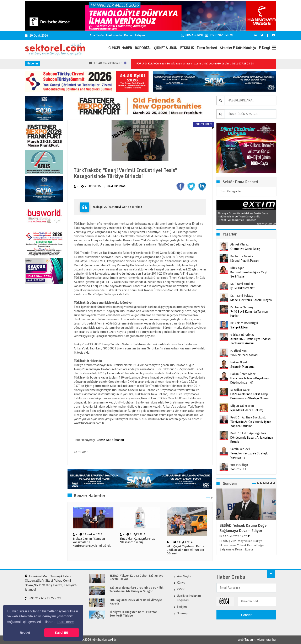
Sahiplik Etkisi (239, 327)
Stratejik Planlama (242, 367)
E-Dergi (264, 48)
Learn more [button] (65, 622)
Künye (128, 35)
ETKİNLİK (187, 48)
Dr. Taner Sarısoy (242, 307)
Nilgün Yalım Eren (242, 406)
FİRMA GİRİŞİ (192, 35)
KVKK (181, 589)
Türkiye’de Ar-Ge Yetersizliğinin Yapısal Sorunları (251, 424)
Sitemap (183, 613)
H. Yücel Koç (238, 351)
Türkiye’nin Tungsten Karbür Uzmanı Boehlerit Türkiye (134, 614)
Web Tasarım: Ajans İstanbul (257, 640)
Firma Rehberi (207, 48)
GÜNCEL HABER (120, 48)
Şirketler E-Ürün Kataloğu (238, 48)
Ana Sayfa (97, 35)
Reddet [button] (25, 633)
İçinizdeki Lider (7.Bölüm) (247, 410)
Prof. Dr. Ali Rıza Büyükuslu (248, 418)
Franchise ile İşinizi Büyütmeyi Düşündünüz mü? (250, 380)
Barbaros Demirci (242, 256)
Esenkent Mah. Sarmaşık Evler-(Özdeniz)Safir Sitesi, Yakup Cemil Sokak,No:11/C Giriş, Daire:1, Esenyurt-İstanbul (51, 583)
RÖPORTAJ (143, 48)
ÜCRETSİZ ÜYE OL (219, 35)
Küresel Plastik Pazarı (244, 261)
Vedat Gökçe (239, 465)
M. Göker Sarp (240, 390)
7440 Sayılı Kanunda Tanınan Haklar (249, 314)
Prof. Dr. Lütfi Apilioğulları (248, 433)
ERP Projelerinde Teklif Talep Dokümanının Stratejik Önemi (249, 396)
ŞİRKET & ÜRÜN (166, 48)
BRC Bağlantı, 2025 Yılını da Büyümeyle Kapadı (136, 602)
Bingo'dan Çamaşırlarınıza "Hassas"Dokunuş (138, 541)
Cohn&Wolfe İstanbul (111, 440)
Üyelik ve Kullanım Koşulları (189, 598)
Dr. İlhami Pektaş (242, 296)
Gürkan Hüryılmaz (242, 335)
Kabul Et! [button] (62, 633)
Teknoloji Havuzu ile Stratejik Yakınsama (249, 455)
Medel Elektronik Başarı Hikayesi (251, 300)
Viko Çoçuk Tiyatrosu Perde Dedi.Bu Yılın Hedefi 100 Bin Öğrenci (185, 550)
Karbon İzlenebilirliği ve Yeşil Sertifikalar (249, 274)
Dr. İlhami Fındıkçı (242, 284)
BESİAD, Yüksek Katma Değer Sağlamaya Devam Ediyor (244, 528)
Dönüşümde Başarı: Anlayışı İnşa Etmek (252, 440)
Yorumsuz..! (238, 469)
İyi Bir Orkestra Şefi (243, 288)
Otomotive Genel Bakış (245, 249)
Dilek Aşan (237, 268)
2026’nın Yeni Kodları (244, 355)
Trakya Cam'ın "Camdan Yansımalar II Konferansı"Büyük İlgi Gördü (92, 542)
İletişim (140, 35)
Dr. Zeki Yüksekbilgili (244, 323)
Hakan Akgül (239, 362)
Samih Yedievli (240, 449)
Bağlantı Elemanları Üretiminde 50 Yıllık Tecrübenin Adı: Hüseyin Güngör (136, 590)
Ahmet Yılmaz (240, 245)
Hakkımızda (114, 35)
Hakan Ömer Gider (243, 374)
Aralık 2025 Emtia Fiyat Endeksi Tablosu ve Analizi (251, 341)
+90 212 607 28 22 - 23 (43, 598)
